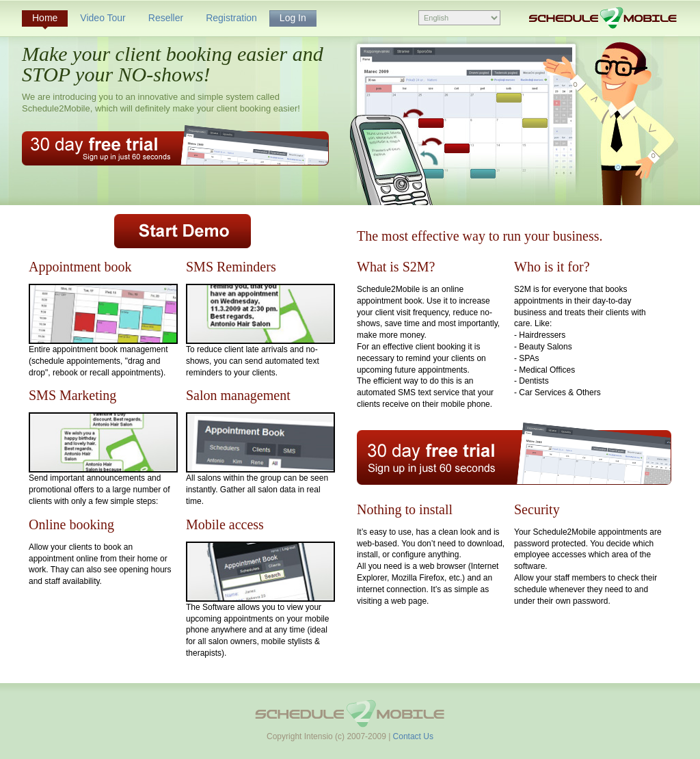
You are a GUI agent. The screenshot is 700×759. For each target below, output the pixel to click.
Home (45, 18)
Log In (293, 18)
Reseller (166, 18)
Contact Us (413, 736)
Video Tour (103, 18)
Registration (231, 18)
